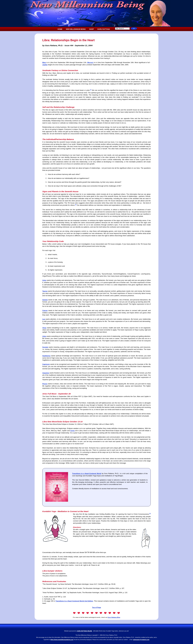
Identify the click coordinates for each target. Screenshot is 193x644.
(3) (150, 514)
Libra (44, 336)
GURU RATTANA (104, 29)
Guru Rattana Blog (114, 617)
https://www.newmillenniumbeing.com (62, 640)
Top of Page (96, 607)
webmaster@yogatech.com (141, 640)
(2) (76, 205)
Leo (44, 319)
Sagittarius (46, 356)
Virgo (44, 328)
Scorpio (45, 347)
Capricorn (46, 364)
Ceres (72, 431)
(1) (91, 90)
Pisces (45, 384)
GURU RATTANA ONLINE (85, 631)
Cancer (45, 310)
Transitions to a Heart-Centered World (87, 474)
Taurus (45, 291)
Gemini (45, 300)
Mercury (90, 62)
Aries (44, 280)
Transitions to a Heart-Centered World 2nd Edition (74, 601)
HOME (60, 29)
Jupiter (45, 65)
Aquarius (46, 373)
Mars (44, 62)
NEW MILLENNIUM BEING (76, 29)
